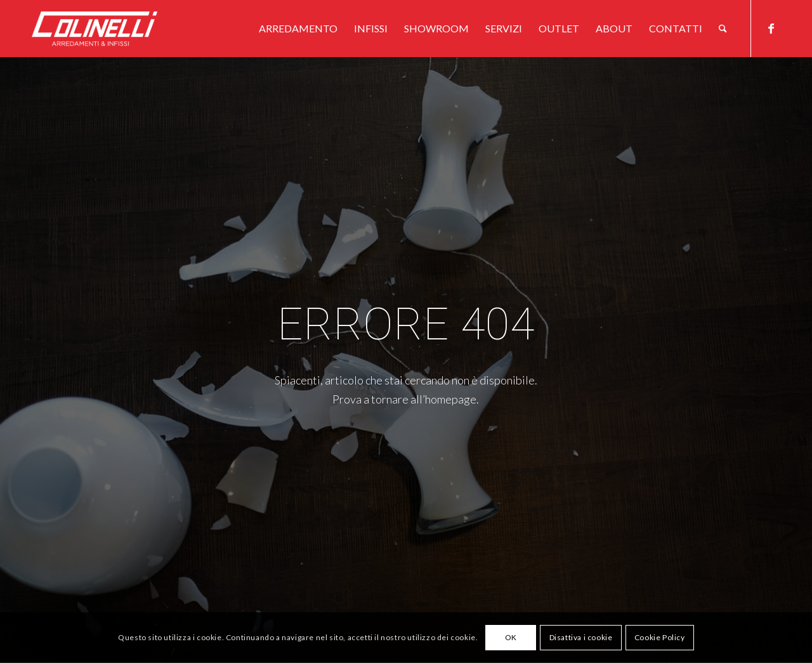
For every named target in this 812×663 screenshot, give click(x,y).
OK (511, 637)
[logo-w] (115, 29)
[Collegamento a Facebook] (771, 28)
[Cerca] (723, 29)
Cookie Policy (660, 637)
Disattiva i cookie (581, 637)
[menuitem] (298, 29)
